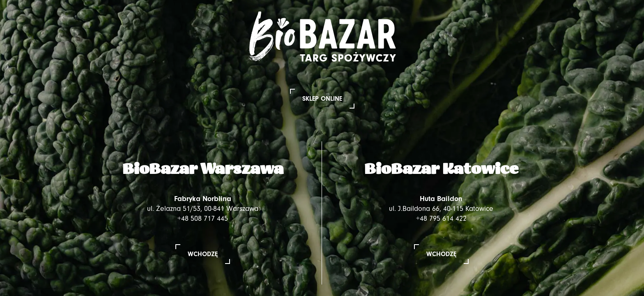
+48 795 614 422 (441, 219)
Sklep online (322, 99)
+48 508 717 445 (203, 219)
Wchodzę (203, 254)
